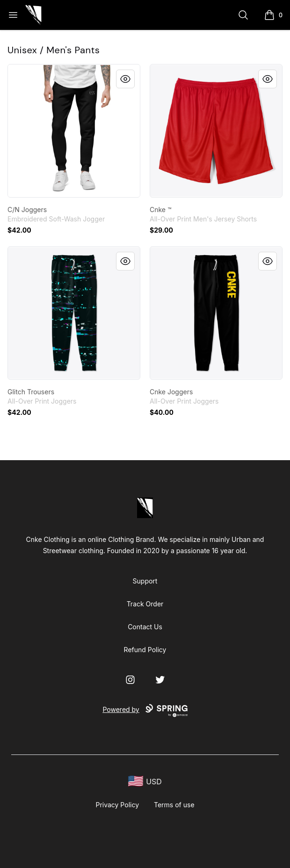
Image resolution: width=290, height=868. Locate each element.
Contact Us (145, 627)
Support (145, 581)
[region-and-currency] (145, 781)
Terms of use (174, 805)
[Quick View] (125, 79)
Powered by (145, 711)
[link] (74, 131)
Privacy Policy (117, 805)
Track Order (145, 604)
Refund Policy (145, 650)
